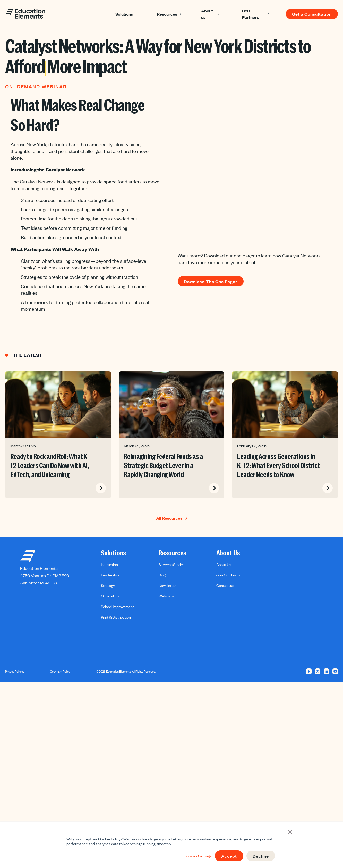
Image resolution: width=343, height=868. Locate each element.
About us (207, 14)
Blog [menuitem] (162, 575)
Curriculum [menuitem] (110, 596)
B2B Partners (250, 14)
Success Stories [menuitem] (172, 564)
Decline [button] (261, 856)
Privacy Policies (15, 672)
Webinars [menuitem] (166, 596)
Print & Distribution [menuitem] (116, 617)
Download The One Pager (211, 281)
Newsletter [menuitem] (167, 585)
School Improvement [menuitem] (117, 607)
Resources (167, 14)
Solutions (124, 14)
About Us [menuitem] (228, 553)
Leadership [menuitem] (110, 575)
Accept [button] (229, 856)
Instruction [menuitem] (109, 564)
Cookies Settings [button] (198, 856)
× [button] (290, 832)
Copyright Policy (60, 672)
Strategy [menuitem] (108, 585)
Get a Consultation (312, 14)
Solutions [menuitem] (114, 553)
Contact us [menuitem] (225, 585)
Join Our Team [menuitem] (228, 575)
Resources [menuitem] (173, 553)
